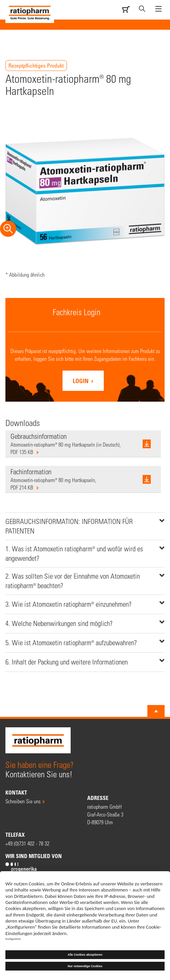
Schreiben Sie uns (23, 801)
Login (81, 381)
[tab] (85, 526)
